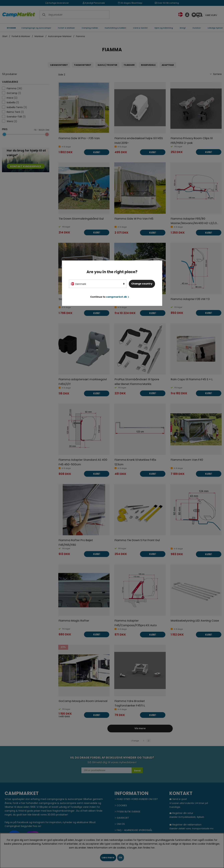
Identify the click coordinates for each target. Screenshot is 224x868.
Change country (142, 284)
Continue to (110, 297)
